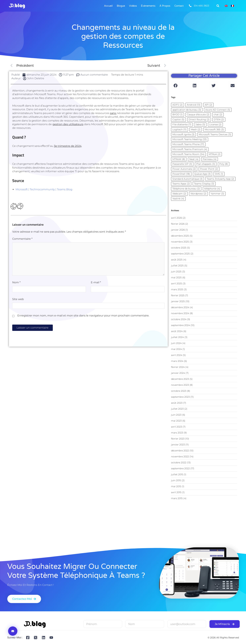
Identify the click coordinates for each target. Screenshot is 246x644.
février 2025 (178, 295)
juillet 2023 (177, 409)
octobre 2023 (179, 391)
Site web (18, 299)
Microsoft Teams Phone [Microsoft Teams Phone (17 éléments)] (188, 144)
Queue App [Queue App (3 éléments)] (202, 174)
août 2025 (177, 260)
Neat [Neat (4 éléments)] (194, 159)
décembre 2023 (180, 379)
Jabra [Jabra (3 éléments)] (200, 124)
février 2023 (178, 439)
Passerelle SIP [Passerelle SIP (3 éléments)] (182, 164)
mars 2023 (177, 433)
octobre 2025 (179, 248)
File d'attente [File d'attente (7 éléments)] (182, 124)
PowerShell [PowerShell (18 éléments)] (181, 174)
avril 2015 (176, 492)
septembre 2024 (180, 325)
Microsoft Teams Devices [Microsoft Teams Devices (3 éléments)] (215, 134)
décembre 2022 (180, 451)
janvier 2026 (178, 230)
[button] (218, 6)
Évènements (148, 6)
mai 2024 (176, 349)
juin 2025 (176, 272)
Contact (179, 6)
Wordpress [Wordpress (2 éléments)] (198, 194)
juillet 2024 (177, 337)
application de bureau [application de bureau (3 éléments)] (187, 110)
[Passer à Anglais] (226, 6)
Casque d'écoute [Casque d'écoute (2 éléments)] (198, 115)
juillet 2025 (177, 266)
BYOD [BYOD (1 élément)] (178, 115)
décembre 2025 (180, 236)
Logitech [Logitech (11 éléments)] (179, 129)
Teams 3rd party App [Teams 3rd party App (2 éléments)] (221, 179)
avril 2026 (177, 218)
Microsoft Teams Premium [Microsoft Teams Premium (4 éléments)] (190, 149)
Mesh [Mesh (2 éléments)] (196, 129)
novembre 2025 (180, 242)
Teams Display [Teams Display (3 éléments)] (204, 184)
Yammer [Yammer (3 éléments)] (217, 194)
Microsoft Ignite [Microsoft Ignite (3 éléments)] (183, 134)
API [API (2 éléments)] (208, 105)
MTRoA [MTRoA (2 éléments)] (215, 154)
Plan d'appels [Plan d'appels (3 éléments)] (206, 164)
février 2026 (178, 224)
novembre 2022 (180, 457)
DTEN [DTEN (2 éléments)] (219, 120)
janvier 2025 (178, 301)
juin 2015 (176, 480)
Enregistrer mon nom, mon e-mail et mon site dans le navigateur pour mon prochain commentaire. (83, 316)
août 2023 (177, 403)
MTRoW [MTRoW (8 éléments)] (179, 159)
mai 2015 (176, 486)
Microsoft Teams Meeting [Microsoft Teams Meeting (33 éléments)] (190, 139)
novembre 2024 (180, 313)
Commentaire (22, 239)
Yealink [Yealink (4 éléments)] (178, 199)
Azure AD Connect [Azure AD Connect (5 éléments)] (218, 110)
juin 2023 (176, 415)
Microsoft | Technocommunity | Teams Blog (44, 189)
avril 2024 (177, 355)
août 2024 (177, 331)
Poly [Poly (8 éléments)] (224, 164)
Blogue (121, 6)
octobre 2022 (179, 462)
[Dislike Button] (20, 206)
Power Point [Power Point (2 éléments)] (209, 169)
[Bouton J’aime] (14, 206)
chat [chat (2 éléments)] (218, 115)
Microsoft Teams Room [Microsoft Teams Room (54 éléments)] (188, 154)
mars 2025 (177, 289)
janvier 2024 (178, 373)
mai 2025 (176, 277)
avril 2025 (177, 283)
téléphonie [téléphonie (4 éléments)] (212, 189)
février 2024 (178, 367)
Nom (16, 282)
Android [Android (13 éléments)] (194, 105)
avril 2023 (177, 427)
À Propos (165, 6)
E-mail (96, 282)
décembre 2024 (180, 307)
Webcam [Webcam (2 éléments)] (179, 194)
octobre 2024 (179, 319)
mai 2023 (176, 421)
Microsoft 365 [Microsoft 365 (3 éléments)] (214, 129)
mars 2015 (177, 498)
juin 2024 (176, 343)
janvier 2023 (178, 445)
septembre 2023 (180, 397)
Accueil (108, 6)
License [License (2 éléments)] (215, 124)
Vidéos (133, 6)
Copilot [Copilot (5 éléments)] (178, 120)
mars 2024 (177, 361)
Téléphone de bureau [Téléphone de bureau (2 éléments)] (186, 189)
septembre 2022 (180, 468)
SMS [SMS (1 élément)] (219, 174)
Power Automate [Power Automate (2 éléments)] (184, 169)
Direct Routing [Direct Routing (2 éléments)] (199, 120)
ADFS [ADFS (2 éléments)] (178, 105)
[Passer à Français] (232, 6)
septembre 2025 (180, 254)
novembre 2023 (180, 385)
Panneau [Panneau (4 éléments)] (210, 159)
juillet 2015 (177, 474)
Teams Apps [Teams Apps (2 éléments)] (181, 184)
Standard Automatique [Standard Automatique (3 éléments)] (188, 179)
